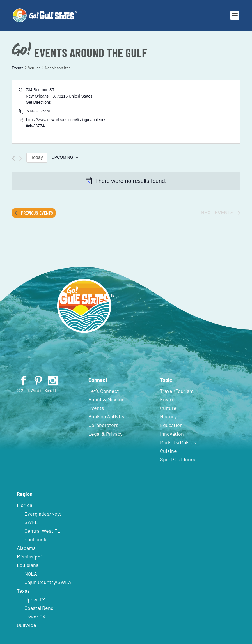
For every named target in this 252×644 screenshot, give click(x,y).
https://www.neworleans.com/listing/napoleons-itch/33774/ (67, 123)
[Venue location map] (183, 112)
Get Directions (38, 102)
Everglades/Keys (43, 514)
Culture (168, 408)
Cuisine (168, 451)
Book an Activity (106, 416)
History (168, 416)
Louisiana (28, 565)
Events (18, 68)
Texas (23, 591)
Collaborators (103, 425)
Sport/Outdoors (178, 459)
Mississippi (29, 557)
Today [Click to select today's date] (37, 157)
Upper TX (35, 599)
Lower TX (35, 617)
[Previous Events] (13, 158)
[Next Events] (21, 158)
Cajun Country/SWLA (48, 582)
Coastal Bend (39, 608)
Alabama (26, 548)
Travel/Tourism (177, 391)
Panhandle (36, 539)
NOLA (31, 574)
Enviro (167, 399)
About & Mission (106, 399)
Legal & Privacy (105, 434)
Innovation (172, 434)
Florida (25, 505)
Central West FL (42, 531)
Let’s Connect (104, 391)
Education (171, 425)
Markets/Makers (178, 442)
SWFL (31, 522)
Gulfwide (27, 625)
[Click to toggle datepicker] (65, 158)
